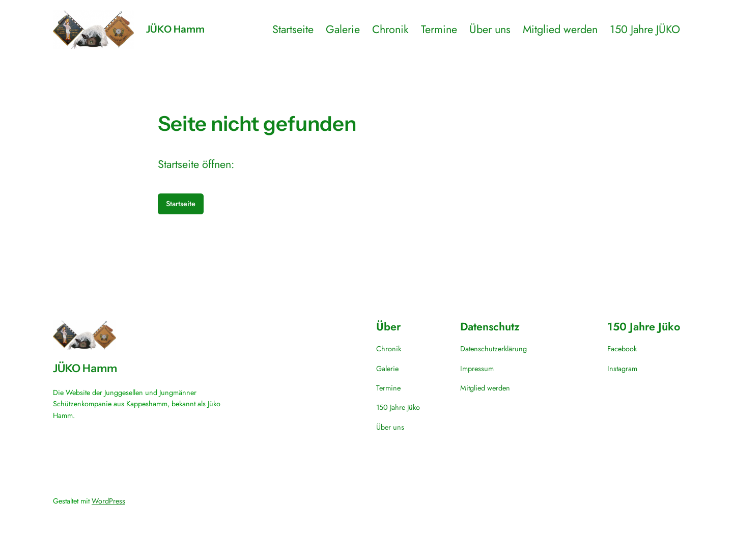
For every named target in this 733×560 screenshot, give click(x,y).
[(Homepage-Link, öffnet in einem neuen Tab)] (93, 30)
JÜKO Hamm (175, 29)
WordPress (108, 501)
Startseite (181, 204)
